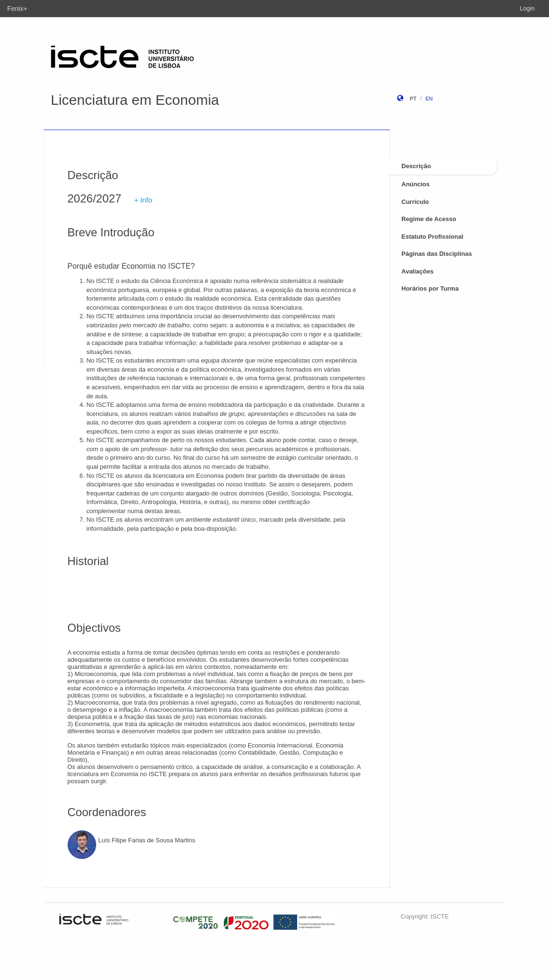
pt (413, 99)
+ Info (143, 200)
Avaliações (417, 271)
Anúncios (415, 184)
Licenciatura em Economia (135, 100)
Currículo (415, 202)
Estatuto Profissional (432, 237)
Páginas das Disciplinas (437, 254)
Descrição (416, 166)
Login (527, 8)
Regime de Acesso (429, 219)
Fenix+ (17, 9)
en (429, 99)
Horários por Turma (430, 288)
